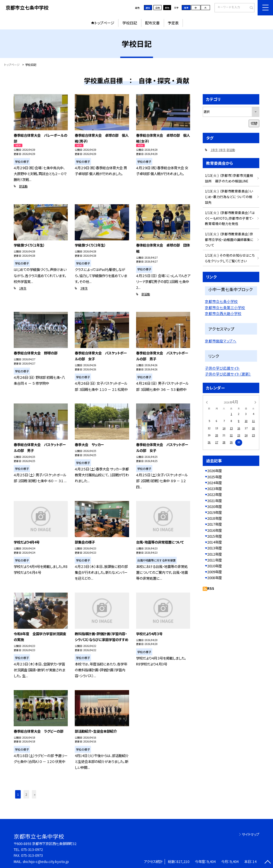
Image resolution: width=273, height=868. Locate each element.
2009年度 (214, 572)
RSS (211, 588)
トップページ (104, 23)
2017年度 (214, 524)
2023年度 (214, 489)
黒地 (167, 8)
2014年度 (214, 542)
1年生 (23, 288)
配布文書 (152, 23)
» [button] (35, 794)
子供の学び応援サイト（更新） (228, 374)
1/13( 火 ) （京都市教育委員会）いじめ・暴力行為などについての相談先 (229, 197)
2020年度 (214, 507)
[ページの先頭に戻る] (268, 863)
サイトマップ (251, 834)
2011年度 (214, 560)
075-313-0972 (32, 850)
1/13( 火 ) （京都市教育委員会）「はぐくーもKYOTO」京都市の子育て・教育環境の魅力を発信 (230, 218)
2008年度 (214, 578)
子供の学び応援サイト (222, 368)
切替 (254, 123)
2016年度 (214, 530)
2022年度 (214, 495)
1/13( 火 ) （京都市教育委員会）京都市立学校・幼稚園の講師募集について (229, 239)
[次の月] (255, 402)
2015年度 (214, 536)
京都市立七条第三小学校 (225, 307)
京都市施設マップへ (221, 341)
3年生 (84, 288)
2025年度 (214, 477)
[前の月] (207, 402)
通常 (148, 8)
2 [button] (26, 794)
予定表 (173, 23)
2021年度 (214, 501)
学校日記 (130, 23)
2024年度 (214, 483)
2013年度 (214, 548)
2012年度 (214, 554)
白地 (158, 8)
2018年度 (214, 518)
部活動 (23, 186)
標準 (186, 8)
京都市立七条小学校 (221, 301)
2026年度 (214, 471)
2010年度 (214, 566)
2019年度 (214, 512)
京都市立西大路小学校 (223, 313)
